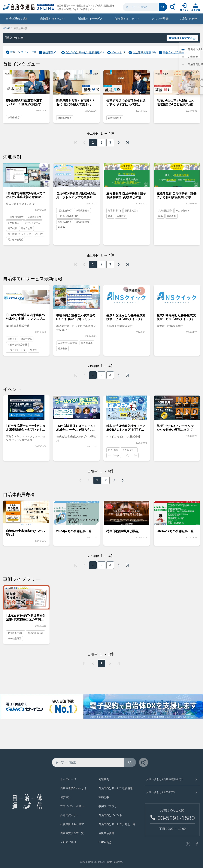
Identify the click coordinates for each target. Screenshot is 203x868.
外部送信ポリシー (71, 815)
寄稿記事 (104, 797)
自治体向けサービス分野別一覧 (117, 824)
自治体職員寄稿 (142, 52)
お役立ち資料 (106, 833)
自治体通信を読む (17, 19)
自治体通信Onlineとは (73, 788)
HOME (6, 28)
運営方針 (65, 797)
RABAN (105, 842)
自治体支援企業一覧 (72, 833)
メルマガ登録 (160, 19)
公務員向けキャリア (127, 19)
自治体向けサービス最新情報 (83, 52)
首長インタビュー (21, 52)
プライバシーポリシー (73, 806)
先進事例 (48, 52)
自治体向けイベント (53, 19)
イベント (117, 52)
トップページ (68, 779)
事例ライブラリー (173, 52)
